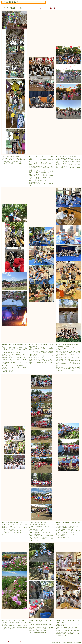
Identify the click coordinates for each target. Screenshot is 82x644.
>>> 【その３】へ (51, 8)
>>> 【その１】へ (40, 8)
